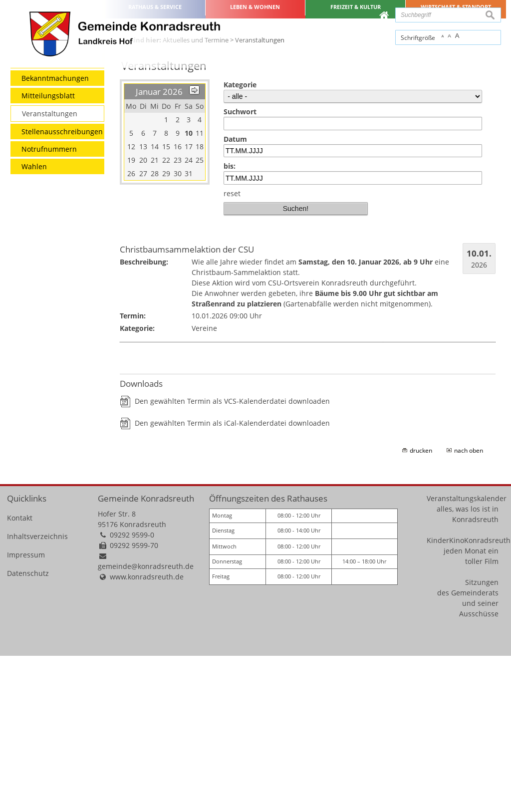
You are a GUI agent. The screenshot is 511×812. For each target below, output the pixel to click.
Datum (235, 295)
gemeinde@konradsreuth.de (146, 723)
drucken (421, 607)
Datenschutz (28, 730)
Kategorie (240, 241)
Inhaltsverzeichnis (37, 693)
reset (232, 350)
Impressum (26, 711)
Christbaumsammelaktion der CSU (187, 406)
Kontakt (20, 675)
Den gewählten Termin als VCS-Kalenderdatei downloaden (232, 557)
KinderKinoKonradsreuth (469, 697)
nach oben (469, 607)
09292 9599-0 (132, 691)
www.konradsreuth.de (147, 733)
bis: (230, 323)
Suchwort (240, 268)
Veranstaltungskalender (467, 655)
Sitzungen (482, 739)
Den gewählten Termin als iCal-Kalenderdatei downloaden (232, 579)
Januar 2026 (159, 248)
